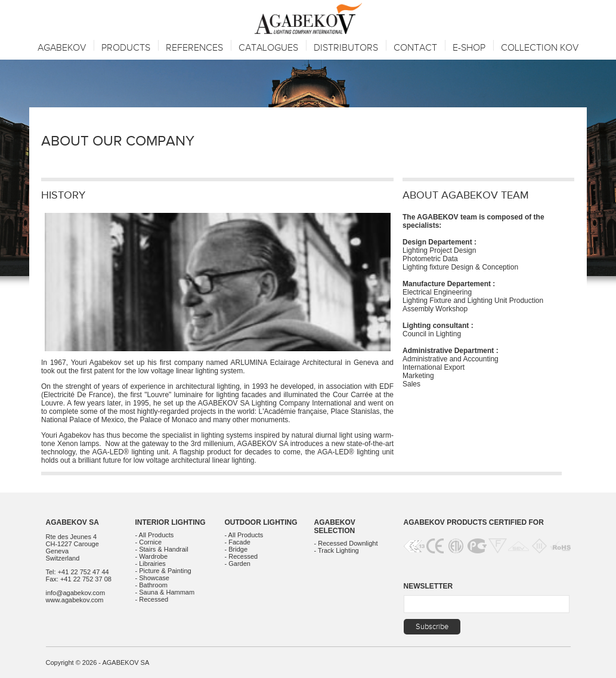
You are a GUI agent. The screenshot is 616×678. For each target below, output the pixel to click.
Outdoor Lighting (261, 522)
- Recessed (152, 599)
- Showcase (152, 578)
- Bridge (236, 549)
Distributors (346, 48)
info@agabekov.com (76, 593)
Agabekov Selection (335, 527)
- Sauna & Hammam (165, 592)
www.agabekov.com (75, 600)
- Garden (238, 564)
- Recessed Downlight (346, 543)
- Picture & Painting (163, 571)
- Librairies (151, 564)
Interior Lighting (171, 522)
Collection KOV (540, 48)
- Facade (238, 542)
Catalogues (268, 48)
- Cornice (149, 542)
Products (126, 48)
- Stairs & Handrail (162, 549)
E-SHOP (469, 48)
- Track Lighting (337, 550)
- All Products (155, 535)
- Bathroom (151, 585)
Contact (415, 48)
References (194, 48)
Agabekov (62, 48)
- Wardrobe (152, 556)
